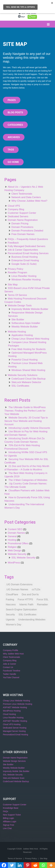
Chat (32, 16)
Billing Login (42, 7)
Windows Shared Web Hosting (28, 370)
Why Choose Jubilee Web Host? (29, 201)
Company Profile (11, 650)
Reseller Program (17, 272)
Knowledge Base (11, 808)
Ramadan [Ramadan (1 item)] (43, 605)
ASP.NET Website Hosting (15, 707)
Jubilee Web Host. (31, 849)
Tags (11, 150)
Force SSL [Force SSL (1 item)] (43, 599)
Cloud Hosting (9, 714)
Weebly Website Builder (25, 327)
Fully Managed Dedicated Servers (27, 246)
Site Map (13, 285)
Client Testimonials (22, 194)
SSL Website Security (23, 558)
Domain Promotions (22, 227)
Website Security (17, 554)
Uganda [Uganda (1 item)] (10, 620)
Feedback (13, 243)
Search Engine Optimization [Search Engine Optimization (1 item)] (21, 610)
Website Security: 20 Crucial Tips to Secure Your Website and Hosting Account (26, 421)
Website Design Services (14, 761)
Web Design (15, 551)
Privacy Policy (16, 269)
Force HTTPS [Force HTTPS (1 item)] (25, 599)
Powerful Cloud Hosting (24, 360)
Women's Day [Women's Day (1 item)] (14, 625)
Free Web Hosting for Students (29, 349)
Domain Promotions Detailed (27, 231)
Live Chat (7, 828)
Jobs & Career (9, 664)
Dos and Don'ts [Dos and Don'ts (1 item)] (30, 594)
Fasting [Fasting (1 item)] (10, 599)
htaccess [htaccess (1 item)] (11, 605)
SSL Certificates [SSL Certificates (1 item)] (27, 615)
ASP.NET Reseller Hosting (15, 721)
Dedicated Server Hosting (15, 728)
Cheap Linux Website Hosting (16, 701)
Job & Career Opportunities (23, 250)
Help (22, 17)
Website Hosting (17, 332)
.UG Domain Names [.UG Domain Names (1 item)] (17, 589)
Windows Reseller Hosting (26, 280)
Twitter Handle (9, 674)
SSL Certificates (20, 386)
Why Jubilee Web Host (13, 654)
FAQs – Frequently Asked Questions (28, 239)
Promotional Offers (18, 543)
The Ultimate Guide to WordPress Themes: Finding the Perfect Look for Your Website (25, 411)
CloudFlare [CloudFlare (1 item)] (12, 594)
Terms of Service (15, 858)
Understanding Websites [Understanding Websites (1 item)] (32, 620)
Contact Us (8, 667)
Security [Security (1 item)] (10, 615)
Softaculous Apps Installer (26, 323)
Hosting (12, 540)
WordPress (14, 563)
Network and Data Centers (26, 197)
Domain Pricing (20, 224)
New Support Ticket (12, 815)
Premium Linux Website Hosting (18, 704)
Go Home (13, 162)
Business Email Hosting (25, 257)
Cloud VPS (14, 206)
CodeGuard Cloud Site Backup (28, 379)
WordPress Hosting (12, 711)
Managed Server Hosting (14, 731)
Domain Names (16, 533)
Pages (12, 100)
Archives (14, 137)
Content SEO (15, 529)
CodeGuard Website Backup (16, 781)
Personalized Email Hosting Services (28, 253)
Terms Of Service (17, 295)
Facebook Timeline (12, 671)
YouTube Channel (11, 677)
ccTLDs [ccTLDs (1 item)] (36, 589)
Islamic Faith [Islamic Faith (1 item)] (26, 605)
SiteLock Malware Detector (26, 382)
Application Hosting (22, 335)
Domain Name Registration (23, 220)
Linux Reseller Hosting (24, 276)
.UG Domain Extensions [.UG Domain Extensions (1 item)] (19, 584)
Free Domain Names (23, 234)
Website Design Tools (20, 306)
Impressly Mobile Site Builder (16, 771)
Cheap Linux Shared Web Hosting (30, 339)
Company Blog (16, 209)
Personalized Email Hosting (15, 735)
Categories (15, 125)
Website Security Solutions (23, 375)
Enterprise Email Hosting (25, 260)
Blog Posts (15, 112)
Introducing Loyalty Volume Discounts (29, 428)
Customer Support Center (22, 213)
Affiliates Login (10, 822)
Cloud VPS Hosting (12, 724)
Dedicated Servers (18, 216)
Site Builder (18, 320)
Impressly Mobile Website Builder (30, 309)
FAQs (5, 811)
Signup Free (9, 825)
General (12, 536)
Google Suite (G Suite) (24, 264)
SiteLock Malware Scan (14, 778)
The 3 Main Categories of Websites (28, 480)
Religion (12, 547)
